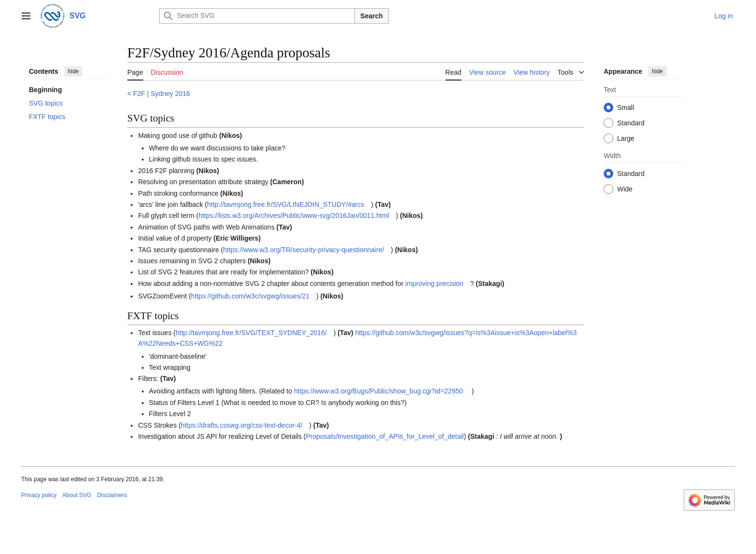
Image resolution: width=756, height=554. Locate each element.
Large (626, 138)
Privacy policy (39, 495)
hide (74, 71)
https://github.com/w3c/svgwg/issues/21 (250, 296)
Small (626, 108)
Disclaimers (112, 495)
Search (371, 16)
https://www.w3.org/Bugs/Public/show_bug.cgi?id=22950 (379, 391)
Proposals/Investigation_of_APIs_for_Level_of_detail (385, 436)
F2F (139, 94)
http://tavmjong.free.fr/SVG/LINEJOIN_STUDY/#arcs (285, 204)
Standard (631, 123)
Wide (625, 189)
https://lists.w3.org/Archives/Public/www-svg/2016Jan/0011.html (294, 216)
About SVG (77, 495)
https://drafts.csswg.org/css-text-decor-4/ (242, 425)
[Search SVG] (257, 16)
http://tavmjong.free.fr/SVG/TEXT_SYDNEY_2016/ (251, 333)
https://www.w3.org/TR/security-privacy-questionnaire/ (304, 250)
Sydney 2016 (170, 94)
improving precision (435, 284)
